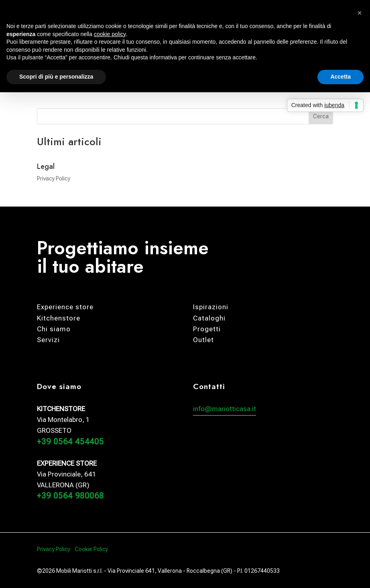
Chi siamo (54, 329)
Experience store (65, 307)
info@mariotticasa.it (225, 409)
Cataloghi (209, 318)
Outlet (203, 340)
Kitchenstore (59, 318)
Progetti (207, 329)
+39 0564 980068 (70, 496)
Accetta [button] (341, 77)
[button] (360, 13)
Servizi (48, 340)
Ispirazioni (211, 307)
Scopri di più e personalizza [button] (56, 77)
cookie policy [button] (110, 34)
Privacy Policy (54, 178)
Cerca (321, 116)
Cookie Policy (91, 549)
